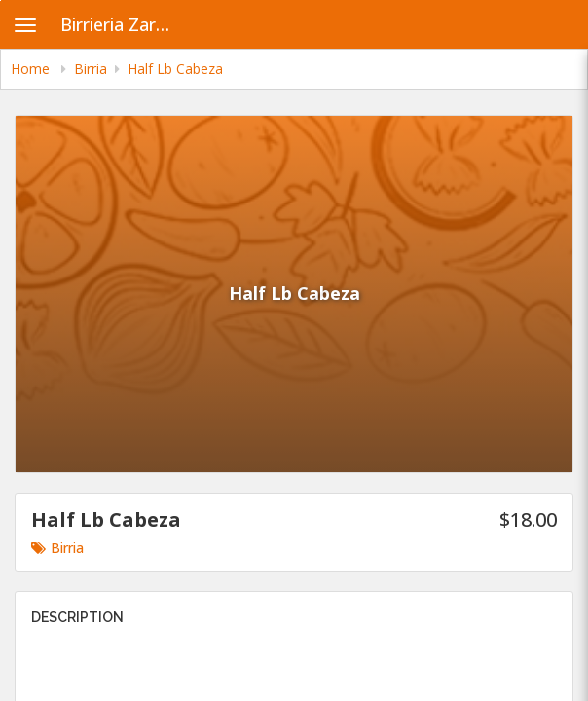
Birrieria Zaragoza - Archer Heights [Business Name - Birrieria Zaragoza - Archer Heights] (123, 24)
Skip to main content (0, 0)
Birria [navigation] (91, 69)
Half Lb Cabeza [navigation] (175, 69)
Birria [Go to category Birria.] (57, 548)
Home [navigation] (32, 69)
